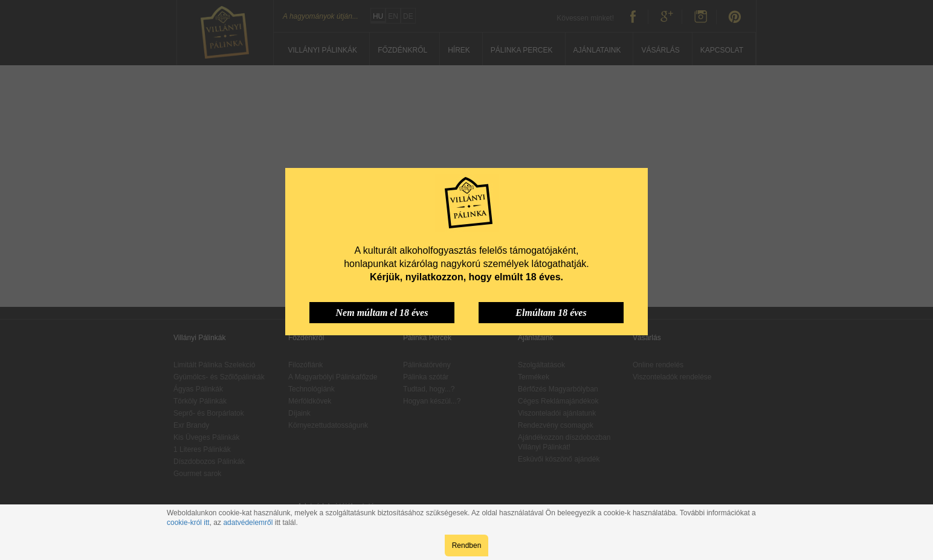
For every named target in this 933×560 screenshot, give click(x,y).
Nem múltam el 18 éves (382, 313)
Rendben (467, 546)
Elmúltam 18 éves (551, 313)
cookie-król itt (188, 523)
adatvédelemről (248, 523)
